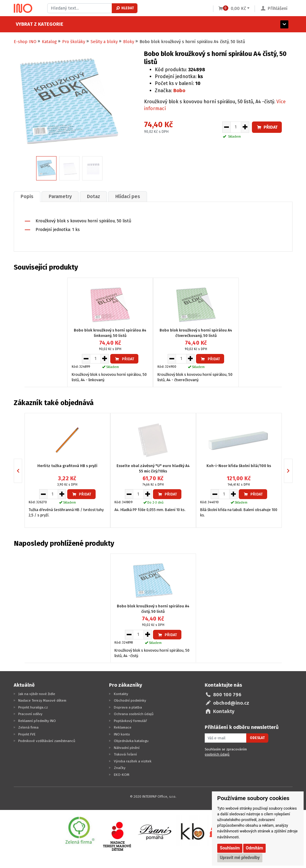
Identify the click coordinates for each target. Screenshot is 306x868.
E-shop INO (25, 42)
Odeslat (257, 738)
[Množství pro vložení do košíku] (236, 127)
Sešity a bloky (104, 42)
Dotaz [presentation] (94, 196)
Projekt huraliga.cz (33, 707)
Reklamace (123, 727)
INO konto (122, 734)
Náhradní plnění (127, 748)
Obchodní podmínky (130, 700)
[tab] (27, 196)
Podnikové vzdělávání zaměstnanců (47, 741)
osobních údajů (217, 754)
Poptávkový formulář (130, 721)
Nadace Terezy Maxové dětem (42, 700)
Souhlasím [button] (230, 848)
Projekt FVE (27, 734)
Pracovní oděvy (30, 714)
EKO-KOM (122, 775)
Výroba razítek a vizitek (133, 761)
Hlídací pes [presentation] (128, 196)
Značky (120, 768)
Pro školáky (74, 42)
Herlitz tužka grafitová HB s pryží (67, 466)
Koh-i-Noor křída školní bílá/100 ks (239, 466)
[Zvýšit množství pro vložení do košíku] (245, 127)
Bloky (129, 42)
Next (292, 471)
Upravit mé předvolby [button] (240, 858)
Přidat (267, 127)
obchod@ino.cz (231, 703)
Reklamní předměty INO (37, 721)
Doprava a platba (128, 707)
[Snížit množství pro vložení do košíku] (226, 127)
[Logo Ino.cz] (23, 8)
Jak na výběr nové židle (37, 694)
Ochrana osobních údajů (134, 714)
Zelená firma (28, 727)
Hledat (125, 8)
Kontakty (121, 694)
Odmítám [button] (255, 848)
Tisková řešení (125, 754)
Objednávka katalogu (131, 741)
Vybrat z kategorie (38, 24)
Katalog (49, 42)
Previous (22, 471)
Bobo (179, 91)
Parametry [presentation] (60, 196)
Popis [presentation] (27, 196)
